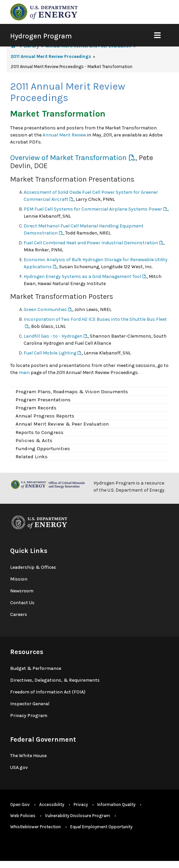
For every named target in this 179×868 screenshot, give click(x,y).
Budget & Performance (36, 668)
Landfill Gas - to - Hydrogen (53, 336)
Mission (19, 579)
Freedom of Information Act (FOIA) (48, 692)
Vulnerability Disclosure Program (78, 816)
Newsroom (22, 591)
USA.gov (19, 767)
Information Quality (116, 804)
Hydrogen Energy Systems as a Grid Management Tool (82, 276)
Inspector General (30, 704)
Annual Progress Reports (45, 416)
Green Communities (45, 309)
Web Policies (23, 816)
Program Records (36, 408)
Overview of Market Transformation (68, 158)
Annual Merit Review (64, 135)
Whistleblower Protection (35, 827)
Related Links (32, 457)
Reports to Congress (40, 432)
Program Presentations (43, 400)
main (24, 373)
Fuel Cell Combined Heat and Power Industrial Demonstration (91, 243)
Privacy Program (29, 716)
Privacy (81, 804)
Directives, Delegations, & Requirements (55, 680)
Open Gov (20, 804)
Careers (19, 614)
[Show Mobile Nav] (157, 35)
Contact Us (22, 603)
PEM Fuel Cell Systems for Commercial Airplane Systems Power (93, 209)
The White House (28, 756)
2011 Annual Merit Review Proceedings (51, 56)
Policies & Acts (34, 440)
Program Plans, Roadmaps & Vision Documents (72, 392)
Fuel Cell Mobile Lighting (50, 353)
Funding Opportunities (43, 448)
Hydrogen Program (41, 36)
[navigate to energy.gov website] (44, 12)
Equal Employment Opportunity (101, 827)
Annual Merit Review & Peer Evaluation (62, 424)
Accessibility (52, 804)
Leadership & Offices (33, 567)
